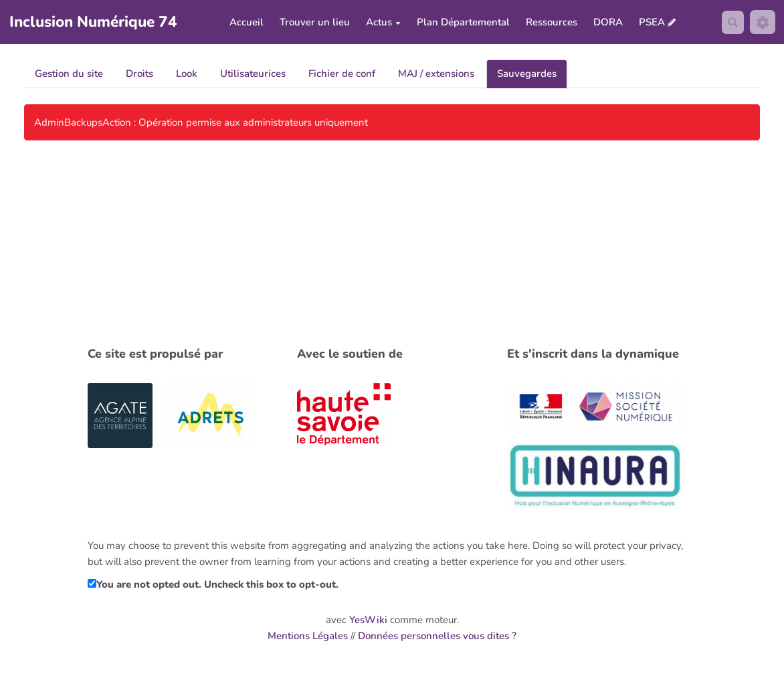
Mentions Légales (308, 638)
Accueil (245, 23)
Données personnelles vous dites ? (437, 638)
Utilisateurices (253, 76)
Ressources (550, 23)
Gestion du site (69, 76)
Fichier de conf (342, 76)
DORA (607, 23)
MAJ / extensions (436, 76)
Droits (139, 76)
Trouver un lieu (313, 23)
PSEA (651, 23)
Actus (382, 23)
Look (187, 76)
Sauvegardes (527, 76)
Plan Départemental (462, 23)
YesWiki (368, 622)
